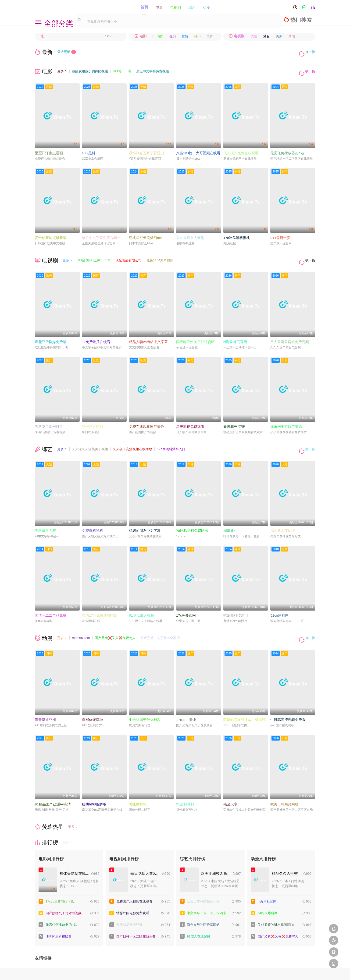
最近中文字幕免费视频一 (154, 67)
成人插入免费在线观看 (241, 145)
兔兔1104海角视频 (160, 252)
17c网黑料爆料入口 (171, 437)
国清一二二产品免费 (51, 599)
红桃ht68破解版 (94, 784)
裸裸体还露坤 (93, 699)
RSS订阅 (124, 971)
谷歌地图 (209, 971)
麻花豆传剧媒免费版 (51, 330)
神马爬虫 (158, 971)
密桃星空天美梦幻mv (145, 230)
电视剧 (176, 7)
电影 (159, 7)
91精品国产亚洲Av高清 (53, 784)
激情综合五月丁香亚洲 (146, 145)
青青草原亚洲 (45, 699)
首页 (144, 7)
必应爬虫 (226, 971)
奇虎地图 (192, 971)
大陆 (254, 36)
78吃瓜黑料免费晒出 (192, 514)
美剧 (279, 36)
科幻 (197, 36)
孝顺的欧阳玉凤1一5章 (94, 252)
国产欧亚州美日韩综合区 (195, 330)
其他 (292, 36)
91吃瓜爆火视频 (141, 599)
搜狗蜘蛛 (175, 971)
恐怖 (210, 36)
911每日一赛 (122, 67)
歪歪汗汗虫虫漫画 (49, 145)
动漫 (206, 7)
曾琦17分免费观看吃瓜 (100, 599)
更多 (62, 67)
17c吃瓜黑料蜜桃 (237, 230)
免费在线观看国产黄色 (146, 414)
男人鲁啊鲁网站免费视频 (290, 330)
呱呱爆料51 (138, 784)
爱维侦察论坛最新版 (51, 230)
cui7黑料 (89, 145)
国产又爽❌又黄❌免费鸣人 (115, 622)
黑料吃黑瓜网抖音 (49, 414)
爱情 (185, 36)
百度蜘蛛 (141, 971)
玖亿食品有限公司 (129, 252)
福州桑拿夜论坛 (283, 514)
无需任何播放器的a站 (287, 145)
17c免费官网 (186, 599)
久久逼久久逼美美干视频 (90, 437)
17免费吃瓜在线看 (96, 330)
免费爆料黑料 (93, 514)
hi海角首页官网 (235, 330)
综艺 (192, 7)
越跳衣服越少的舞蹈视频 (90, 67)
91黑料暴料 (185, 784)
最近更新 (67, 52)
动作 (160, 36)
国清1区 (230, 514)
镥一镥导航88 (93, 414)
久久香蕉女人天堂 (190, 230)
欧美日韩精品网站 (284, 784)
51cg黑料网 (279, 599)
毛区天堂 (230, 784)
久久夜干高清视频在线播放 (132, 437)
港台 (267, 36)
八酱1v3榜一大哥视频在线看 (198, 145)
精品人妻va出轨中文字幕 (148, 330)
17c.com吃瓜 (186, 699)
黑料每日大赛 (45, 514)
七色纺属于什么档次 (145, 699)
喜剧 (172, 36)
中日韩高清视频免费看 (288, 699)
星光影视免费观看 (190, 414)
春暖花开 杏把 (234, 414)
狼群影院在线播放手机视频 (244, 699)
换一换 (308, 52)
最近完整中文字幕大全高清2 (161, 622)
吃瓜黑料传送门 (236, 599)
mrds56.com (81, 622)
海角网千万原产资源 (286, 414)
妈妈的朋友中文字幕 (145, 514)
